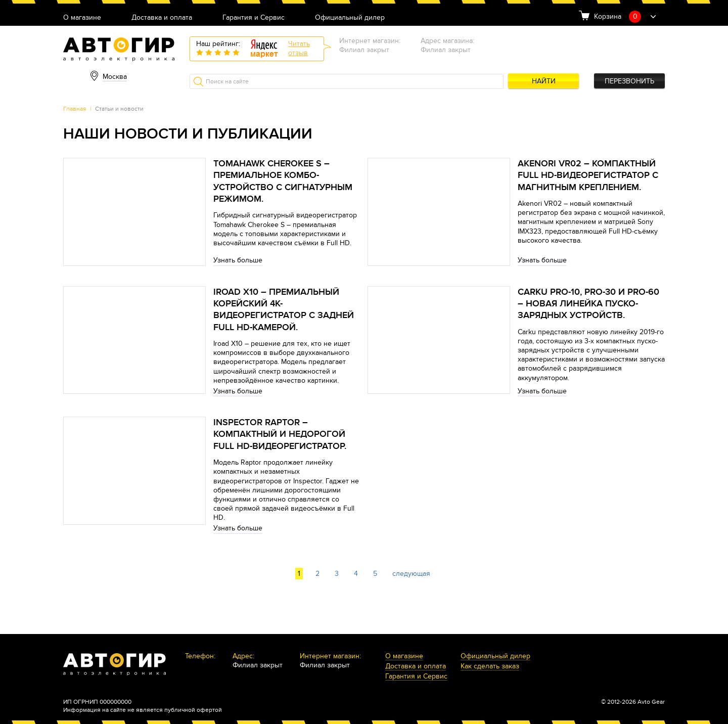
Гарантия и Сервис (254, 18)
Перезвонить (629, 81)
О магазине (82, 18)
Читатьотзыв (299, 48)
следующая (411, 574)
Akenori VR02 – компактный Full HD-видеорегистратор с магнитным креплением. (588, 175)
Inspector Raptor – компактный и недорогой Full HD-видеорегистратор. (280, 434)
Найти (544, 81)
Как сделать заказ (490, 667)
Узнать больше (238, 260)
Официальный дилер (350, 18)
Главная (75, 109)
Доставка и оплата (162, 18)
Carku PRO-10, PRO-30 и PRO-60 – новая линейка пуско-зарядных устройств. (588, 304)
